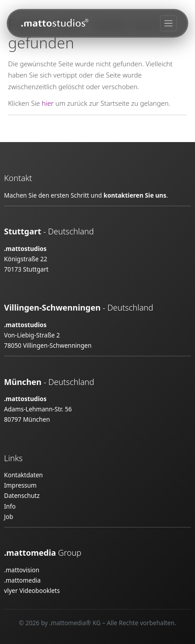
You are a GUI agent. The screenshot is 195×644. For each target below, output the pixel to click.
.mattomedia (22, 580)
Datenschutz (22, 495)
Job (8, 516)
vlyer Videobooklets (32, 590)
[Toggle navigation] (168, 24)
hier (48, 103)
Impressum (20, 485)
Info (10, 506)
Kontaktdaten (23, 475)
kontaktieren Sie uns (135, 195)
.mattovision (22, 570)
